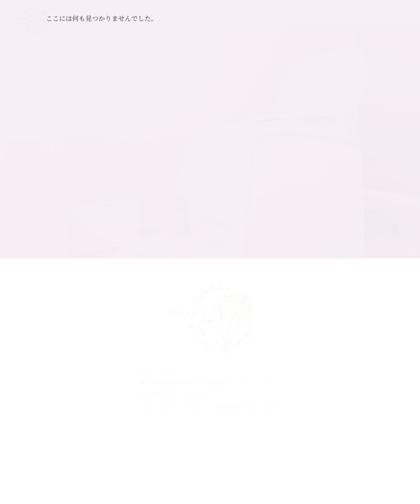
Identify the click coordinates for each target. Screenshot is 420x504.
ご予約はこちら (334, 22)
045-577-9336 (182, 407)
